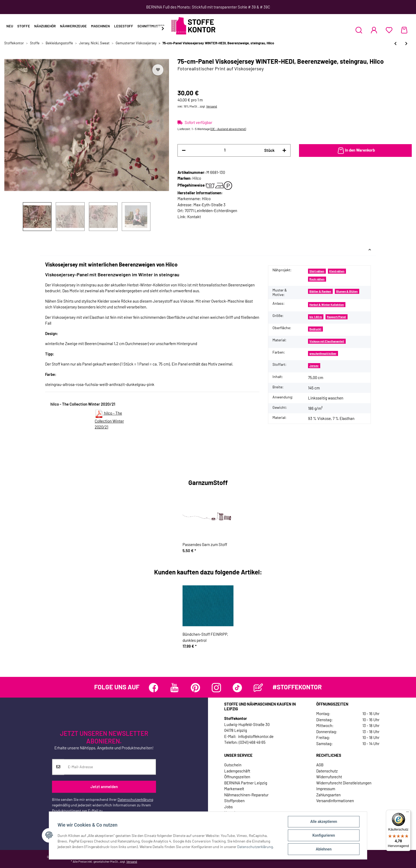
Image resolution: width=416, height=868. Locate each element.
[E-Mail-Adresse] (110, 767)
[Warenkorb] (404, 30)
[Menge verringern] (184, 150)
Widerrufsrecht (329, 777)
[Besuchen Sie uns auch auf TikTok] (237, 688)
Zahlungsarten (328, 795)
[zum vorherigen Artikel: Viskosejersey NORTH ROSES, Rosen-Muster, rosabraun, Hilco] (395, 43)
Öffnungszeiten (237, 777)
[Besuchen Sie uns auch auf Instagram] (216, 688)
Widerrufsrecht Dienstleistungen (344, 783)
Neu (10, 26)
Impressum (326, 789)
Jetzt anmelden (104, 787)
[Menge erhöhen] (284, 150)
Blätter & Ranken (320, 291)
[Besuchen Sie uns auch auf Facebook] (153, 688)
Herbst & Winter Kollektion (327, 305)
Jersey (314, 366)
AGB (320, 765)
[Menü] (408, 813)
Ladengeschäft (237, 771)
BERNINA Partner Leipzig (246, 783)
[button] (359, 30)
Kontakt (194, 217)
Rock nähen (317, 279)
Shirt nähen (317, 271)
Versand (212, 106)
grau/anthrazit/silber (323, 353)
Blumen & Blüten (347, 291)
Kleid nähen (337, 271)
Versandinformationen (335, 801)
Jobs (228, 807)
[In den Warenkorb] (355, 151)
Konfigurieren (324, 835)
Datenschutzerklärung (135, 799)
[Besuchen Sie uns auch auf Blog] (258, 688)
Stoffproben (234, 801)
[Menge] (225, 150)
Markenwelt (234, 789)
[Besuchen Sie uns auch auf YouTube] (174, 688)
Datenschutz (327, 771)
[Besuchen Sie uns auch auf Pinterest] (195, 688)
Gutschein (233, 765)
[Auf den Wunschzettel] (158, 70)
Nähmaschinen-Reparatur (246, 795)
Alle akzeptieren (324, 822)
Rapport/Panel (336, 317)
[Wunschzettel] (389, 30)
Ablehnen (324, 849)
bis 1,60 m (316, 317)
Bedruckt (315, 329)
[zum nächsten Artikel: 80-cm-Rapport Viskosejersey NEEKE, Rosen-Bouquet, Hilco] (406, 43)
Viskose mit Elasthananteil (327, 341)
